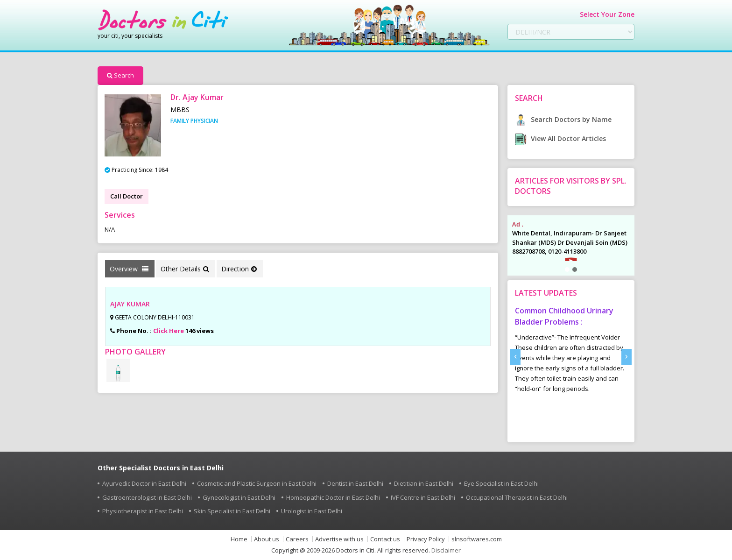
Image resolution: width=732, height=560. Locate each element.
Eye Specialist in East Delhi (501, 483)
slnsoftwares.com (477, 539)
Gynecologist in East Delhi (239, 497)
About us (267, 539)
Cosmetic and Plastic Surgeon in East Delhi (257, 483)
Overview (129, 269)
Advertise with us (339, 539)
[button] (567, 269)
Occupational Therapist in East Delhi (517, 497)
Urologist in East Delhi (312, 511)
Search (120, 75)
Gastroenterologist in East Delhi (147, 497)
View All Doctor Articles (560, 138)
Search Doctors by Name (563, 119)
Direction (239, 269)
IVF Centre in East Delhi (423, 497)
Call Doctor (127, 196)
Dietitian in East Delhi (424, 483)
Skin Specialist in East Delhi (232, 511)
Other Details (185, 269)
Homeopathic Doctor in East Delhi (333, 497)
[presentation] (515, 357)
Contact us (385, 539)
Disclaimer (446, 550)
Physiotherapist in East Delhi (143, 511)
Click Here (169, 331)
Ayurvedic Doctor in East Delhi (144, 483)
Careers (297, 539)
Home (239, 539)
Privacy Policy (426, 539)
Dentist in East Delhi (355, 483)
